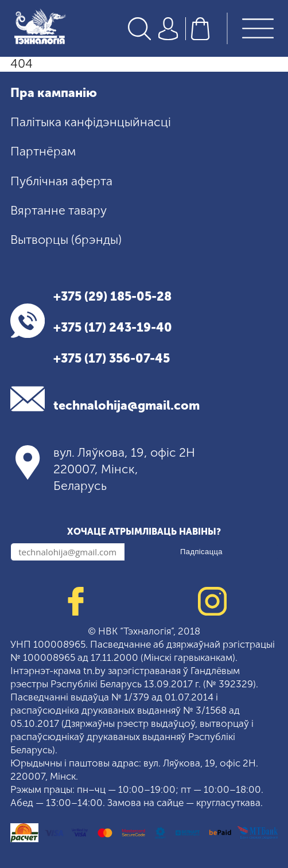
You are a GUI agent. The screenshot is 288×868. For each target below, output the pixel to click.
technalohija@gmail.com (127, 406)
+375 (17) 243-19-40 (113, 328)
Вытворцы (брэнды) (66, 240)
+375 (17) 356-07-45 (112, 359)
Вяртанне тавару (59, 211)
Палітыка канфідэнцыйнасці (91, 122)
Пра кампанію (54, 93)
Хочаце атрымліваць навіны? (144, 532)
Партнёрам (43, 152)
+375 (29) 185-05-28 (112, 297)
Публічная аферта (61, 181)
